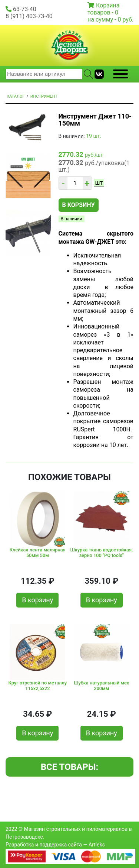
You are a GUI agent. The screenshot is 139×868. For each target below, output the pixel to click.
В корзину (79, 205)
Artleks (97, 845)
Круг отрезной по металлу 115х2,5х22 (38, 686)
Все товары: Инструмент (69, 769)
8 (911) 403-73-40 (29, 16)
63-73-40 (25, 9)
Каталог (16, 96)
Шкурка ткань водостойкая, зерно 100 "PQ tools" (102, 553)
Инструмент (44, 96)
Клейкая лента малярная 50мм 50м (38, 553)
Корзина (108, 5)
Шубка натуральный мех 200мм (101, 686)
